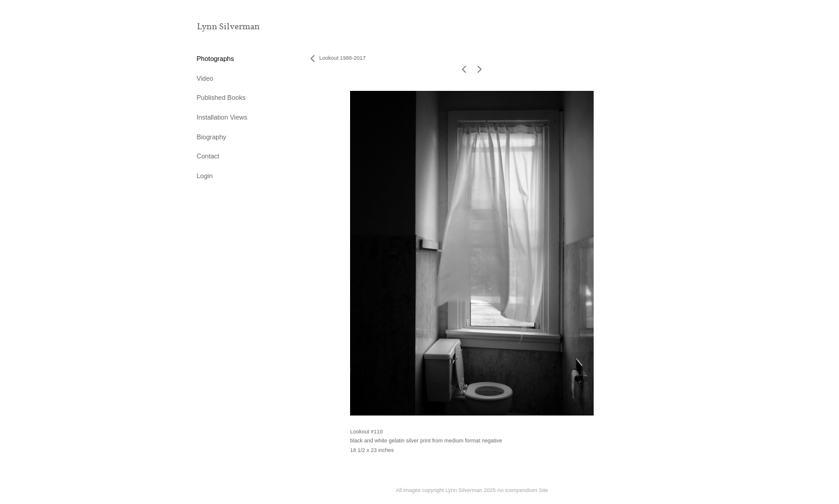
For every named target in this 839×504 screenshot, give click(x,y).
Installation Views (222, 117)
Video (205, 78)
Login (205, 176)
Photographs (215, 59)
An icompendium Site (523, 490)
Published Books (221, 97)
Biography (212, 137)
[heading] (227, 27)
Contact (208, 156)
